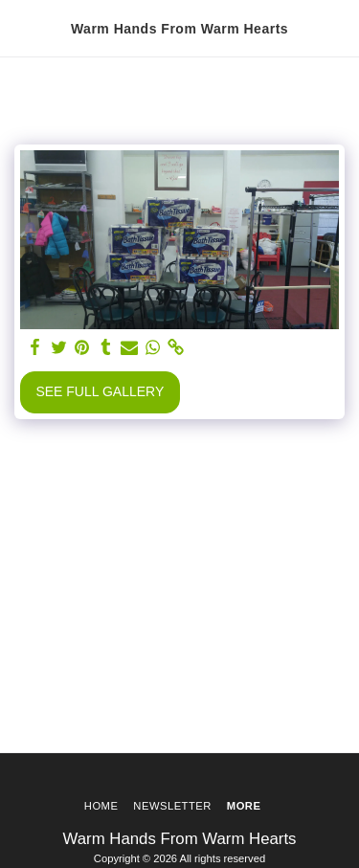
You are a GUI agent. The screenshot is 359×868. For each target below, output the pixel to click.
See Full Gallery (100, 391)
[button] (21, 28)
